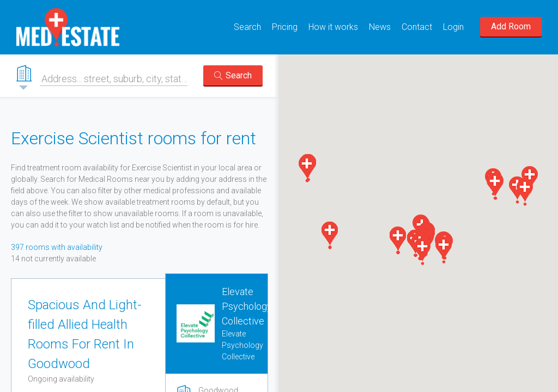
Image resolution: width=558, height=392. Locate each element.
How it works (333, 27)
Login (453, 27)
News (380, 27)
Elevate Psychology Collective (247, 306)
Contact (417, 27)
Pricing (285, 27)
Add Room (511, 26)
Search (247, 27)
